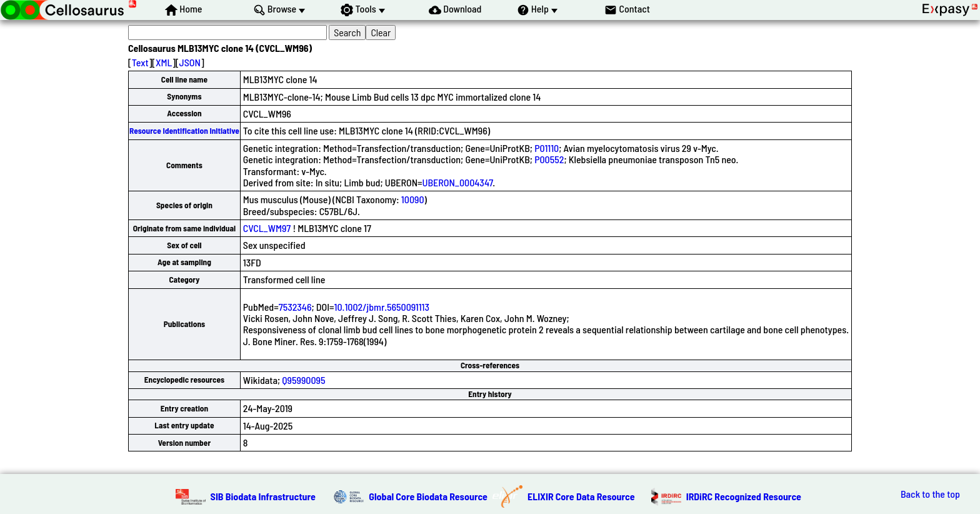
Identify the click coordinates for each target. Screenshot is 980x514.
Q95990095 (303, 380)
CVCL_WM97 (267, 228)
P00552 (549, 159)
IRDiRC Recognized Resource (744, 496)
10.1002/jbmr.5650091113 (382, 307)
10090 (413, 199)
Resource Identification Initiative (184, 131)
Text (140, 62)
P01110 (547, 148)
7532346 (295, 307)
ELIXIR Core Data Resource (581, 496)
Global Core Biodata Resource (428, 496)
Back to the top (930, 494)
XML (164, 62)
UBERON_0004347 (458, 182)
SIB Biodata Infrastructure (263, 496)
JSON (190, 62)
